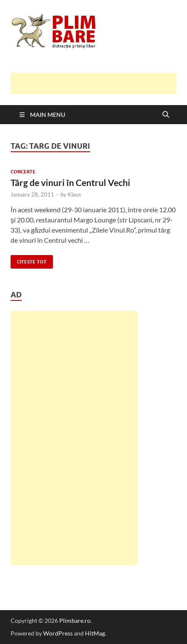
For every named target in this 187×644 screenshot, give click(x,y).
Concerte (23, 172)
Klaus (74, 194)
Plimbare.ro (75, 620)
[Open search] (166, 115)
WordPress (58, 633)
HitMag (95, 633)
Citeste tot (29, 260)
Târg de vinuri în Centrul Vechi (70, 182)
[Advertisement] (99, 83)
